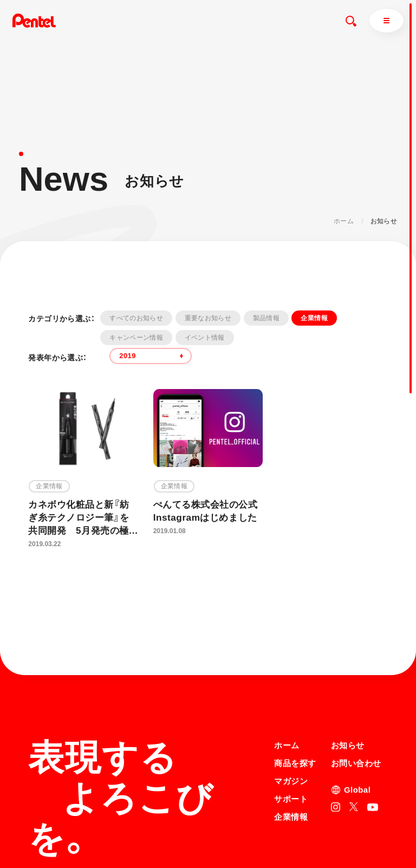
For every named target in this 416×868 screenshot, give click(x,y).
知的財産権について (304, 843)
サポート (291, 704)
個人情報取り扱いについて (314, 829)
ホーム (344, 221)
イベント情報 (205, 338)
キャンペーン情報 (136, 338)
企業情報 (314, 318)
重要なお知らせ (208, 318)
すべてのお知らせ (136, 318)
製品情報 (266, 318)
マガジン (291, 686)
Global (357, 695)
